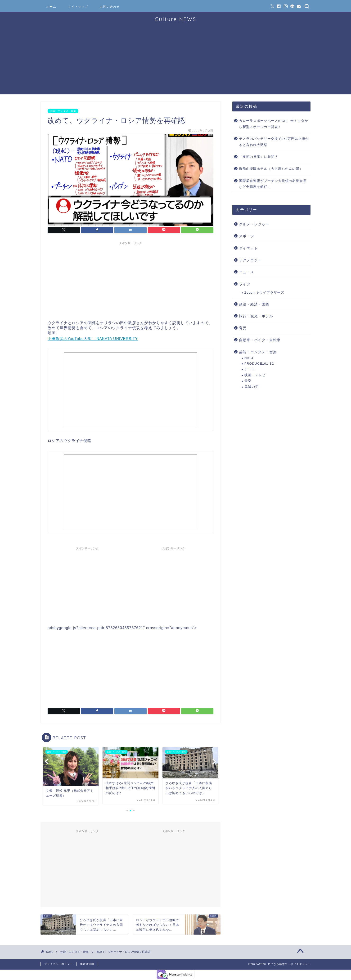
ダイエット (248, 248)
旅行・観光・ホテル (256, 316)
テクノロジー (250, 260)
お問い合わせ (110, 7)
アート (250, 369)
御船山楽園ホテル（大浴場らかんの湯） (271, 169)
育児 (243, 328)
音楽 (248, 381)
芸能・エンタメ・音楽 (63, 111)
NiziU (249, 358)
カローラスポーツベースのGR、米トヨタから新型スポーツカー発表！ (274, 124)
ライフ (245, 284)
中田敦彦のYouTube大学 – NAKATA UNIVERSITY (93, 339)
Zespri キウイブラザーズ (264, 293)
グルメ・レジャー (254, 224)
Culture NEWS (176, 19)
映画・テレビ (255, 375)
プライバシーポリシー (58, 964)
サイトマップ (78, 7)
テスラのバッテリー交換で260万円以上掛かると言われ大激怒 (274, 142)
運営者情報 (87, 964)
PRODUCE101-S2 (259, 364)
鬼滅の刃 (252, 387)
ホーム (51, 7)
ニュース (247, 272)
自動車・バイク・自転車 (260, 340)
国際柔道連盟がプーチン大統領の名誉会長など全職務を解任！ (273, 184)
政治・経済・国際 (254, 304)
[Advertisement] (175, 61)
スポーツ (247, 236)
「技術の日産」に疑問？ (259, 157)
